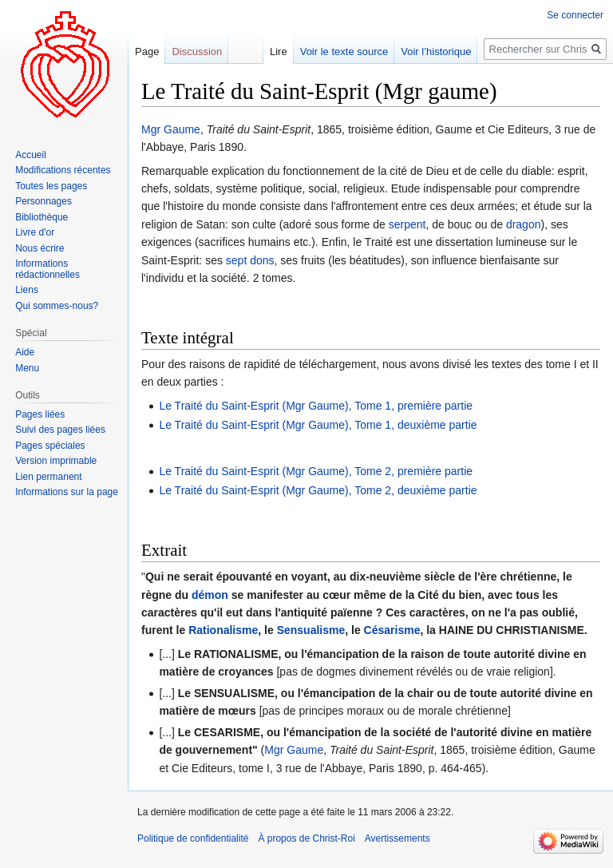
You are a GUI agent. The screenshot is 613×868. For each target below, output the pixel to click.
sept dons (250, 260)
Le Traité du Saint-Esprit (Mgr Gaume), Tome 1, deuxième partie (318, 425)
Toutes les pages (51, 186)
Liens (27, 290)
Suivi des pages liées (60, 430)
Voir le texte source (344, 52)
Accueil (31, 155)
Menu (27, 368)
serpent (407, 224)
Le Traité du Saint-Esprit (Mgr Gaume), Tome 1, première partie (316, 406)
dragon (524, 224)
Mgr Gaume (171, 129)
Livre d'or (35, 232)
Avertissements (397, 838)
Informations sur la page (67, 492)
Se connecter (575, 15)
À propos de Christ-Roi (306, 838)
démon (210, 595)
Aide (25, 352)
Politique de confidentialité (193, 838)
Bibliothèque (42, 217)
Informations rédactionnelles (47, 269)
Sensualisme (311, 630)
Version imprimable (56, 461)
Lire (279, 52)
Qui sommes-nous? (57, 306)
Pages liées (40, 414)
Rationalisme (223, 630)
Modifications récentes (63, 170)
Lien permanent (48, 477)
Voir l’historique (436, 52)
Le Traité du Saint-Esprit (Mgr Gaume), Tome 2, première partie (316, 471)
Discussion (197, 52)
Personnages (44, 201)
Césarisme (392, 630)
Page (147, 52)
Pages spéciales (50, 446)
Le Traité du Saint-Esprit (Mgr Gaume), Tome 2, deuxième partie (318, 490)
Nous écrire (40, 248)
